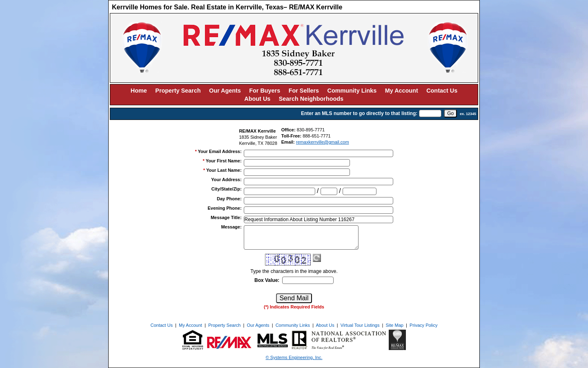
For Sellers (304, 91)
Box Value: (267, 280)
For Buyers (265, 91)
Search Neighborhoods (311, 99)
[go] (450, 113)
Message (231, 227)
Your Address (226, 180)
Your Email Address (220, 151)
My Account (402, 91)
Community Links (352, 91)
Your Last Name (224, 170)
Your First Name (224, 161)
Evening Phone (224, 208)
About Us (257, 99)
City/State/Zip (227, 189)
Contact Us (442, 91)
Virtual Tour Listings (360, 325)
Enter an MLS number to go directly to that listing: (359, 113)
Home (139, 91)
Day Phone (229, 199)
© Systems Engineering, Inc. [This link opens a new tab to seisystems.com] (294, 357)
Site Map (395, 325)
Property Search (178, 91)
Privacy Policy (423, 325)
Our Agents (225, 91)
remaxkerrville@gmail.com (323, 142)
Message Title (226, 217)
